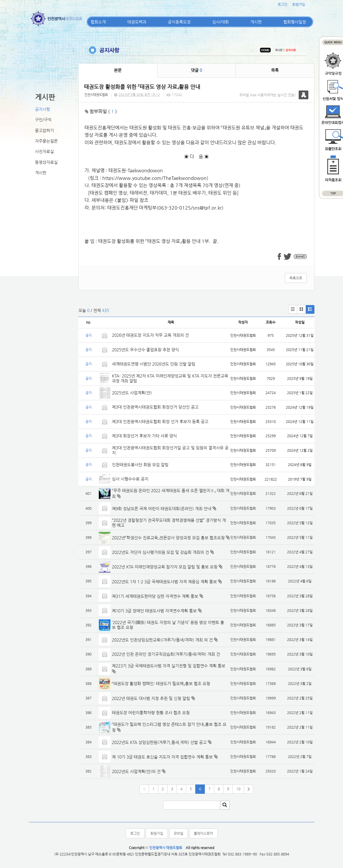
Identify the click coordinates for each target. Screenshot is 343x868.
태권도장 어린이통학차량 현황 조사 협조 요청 (151, 713)
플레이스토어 (203, 833)
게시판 (256, 22)
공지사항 (43, 109)
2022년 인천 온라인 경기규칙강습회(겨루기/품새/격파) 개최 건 (166, 654)
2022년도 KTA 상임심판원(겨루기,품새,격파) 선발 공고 (159, 742)
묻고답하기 (44, 130)
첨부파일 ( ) (101, 111)
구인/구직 (43, 120)
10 (238, 789)
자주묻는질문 (46, 141)
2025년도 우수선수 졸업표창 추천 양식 (145, 350)
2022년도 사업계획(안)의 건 (136, 771)
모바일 (178, 833)
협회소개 (98, 22)
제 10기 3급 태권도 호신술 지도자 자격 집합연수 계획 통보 (162, 757)
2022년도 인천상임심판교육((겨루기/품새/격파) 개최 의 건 (162, 640)
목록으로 (296, 278)
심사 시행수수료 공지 (130, 479)
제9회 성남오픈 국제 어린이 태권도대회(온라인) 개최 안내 (162, 509)
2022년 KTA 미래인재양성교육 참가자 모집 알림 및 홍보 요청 (165, 567)
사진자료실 (44, 151)
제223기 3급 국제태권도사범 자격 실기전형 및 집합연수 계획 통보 (169, 666)
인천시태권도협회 (96, 95)
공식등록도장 (179, 22)
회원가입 (299, 4)
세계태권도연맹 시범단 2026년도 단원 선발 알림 (154, 364)
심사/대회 (220, 22)
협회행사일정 (295, 22)
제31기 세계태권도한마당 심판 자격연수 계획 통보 (155, 596)
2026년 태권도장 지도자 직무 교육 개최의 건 (150, 335)
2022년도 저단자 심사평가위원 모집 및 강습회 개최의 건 (160, 552)
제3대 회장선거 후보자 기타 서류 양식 (144, 436)
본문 (118, 70)
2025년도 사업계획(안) (132, 393)
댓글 (196, 70)
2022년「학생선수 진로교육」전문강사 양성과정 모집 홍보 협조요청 (168, 538)
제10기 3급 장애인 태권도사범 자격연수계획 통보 (154, 611)
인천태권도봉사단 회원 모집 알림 (140, 465)
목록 (275, 70)
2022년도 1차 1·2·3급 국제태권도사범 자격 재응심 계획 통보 (164, 582)
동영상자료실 (46, 162)
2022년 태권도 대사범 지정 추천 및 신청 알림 (151, 698)
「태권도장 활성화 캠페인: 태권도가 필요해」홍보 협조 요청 (161, 683)
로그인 (283, 4)
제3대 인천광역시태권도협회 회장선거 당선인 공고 (155, 407)
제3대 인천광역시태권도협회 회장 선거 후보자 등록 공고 (160, 421)
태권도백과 (137, 22)
